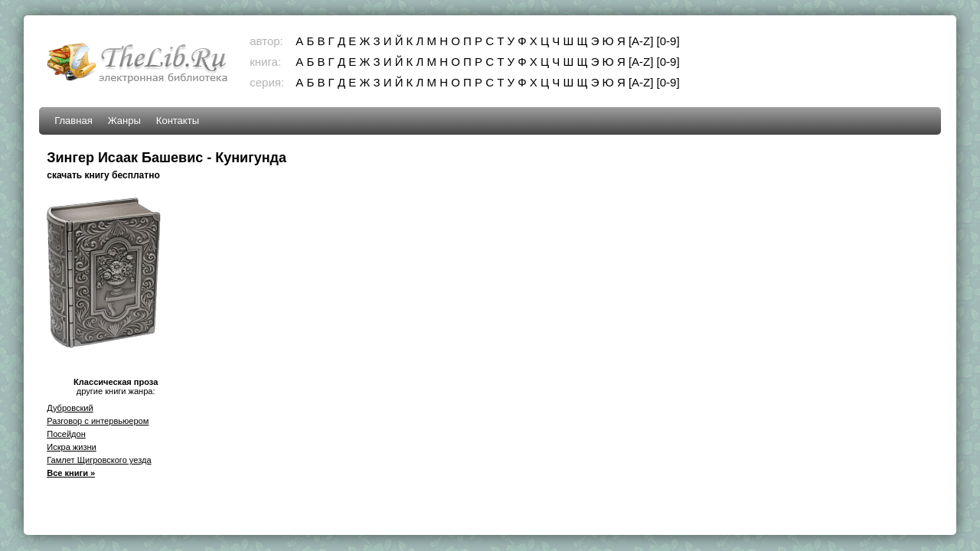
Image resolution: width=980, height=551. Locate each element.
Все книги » (71, 473)
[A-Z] (641, 41)
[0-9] (668, 41)
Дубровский (70, 408)
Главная (73, 121)
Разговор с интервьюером (98, 421)
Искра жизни (72, 447)
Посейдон (66, 434)
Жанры (124, 121)
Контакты (178, 121)
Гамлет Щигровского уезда (99, 460)
